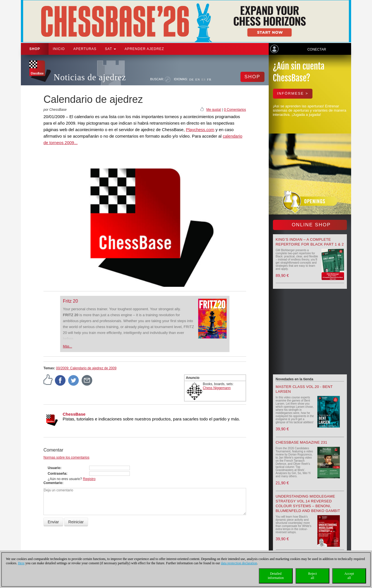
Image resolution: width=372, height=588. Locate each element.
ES (204, 79)
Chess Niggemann (217, 388)
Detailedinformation (276, 576)
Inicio (59, 49)
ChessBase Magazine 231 (302, 442)
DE (192, 79)
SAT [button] (111, 49)
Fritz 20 (70, 301)
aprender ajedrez (144, 49)
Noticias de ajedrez (90, 77)
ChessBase (74, 414)
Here (21, 563)
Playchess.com (200, 130)
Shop (35, 49)
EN (198, 79)
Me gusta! (214, 110)
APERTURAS (85, 49)
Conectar (317, 49)
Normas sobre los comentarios (66, 457)
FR (209, 79)
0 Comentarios (235, 110)
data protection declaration (239, 563)
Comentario (53, 483)
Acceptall (349, 576)
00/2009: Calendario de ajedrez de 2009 (86, 368)
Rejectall (313, 576)
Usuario (54, 468)
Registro (89, 479)
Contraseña (57, 474)
